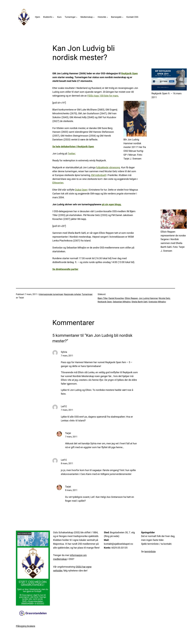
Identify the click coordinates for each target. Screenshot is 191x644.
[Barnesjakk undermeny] (123, 17)
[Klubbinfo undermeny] (53, 17)
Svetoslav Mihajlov (157, 302)
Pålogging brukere (26, 626)
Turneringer (87, 294)
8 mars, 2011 (67, 463)
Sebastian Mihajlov (122, 302)
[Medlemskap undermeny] (94, 17)
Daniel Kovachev (116, 298)
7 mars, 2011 (67, 356)
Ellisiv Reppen (131, 298)
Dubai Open (81, 190)
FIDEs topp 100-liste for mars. (103, 96)
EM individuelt (99, 175)
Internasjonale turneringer (51, 294)
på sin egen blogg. (112, 204)
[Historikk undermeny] (107, 17)
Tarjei (68, 433)
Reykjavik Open (129, 73)
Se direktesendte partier (65, 269)
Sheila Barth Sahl (139, 302)
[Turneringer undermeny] (77, 17)
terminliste (150, 551)
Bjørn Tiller (103, 298)
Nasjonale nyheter (72, 294)
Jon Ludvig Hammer (148, 298)
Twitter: (72, 154)
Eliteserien (58, 183)
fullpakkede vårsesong (108, 167)
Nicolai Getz (164, 298)
